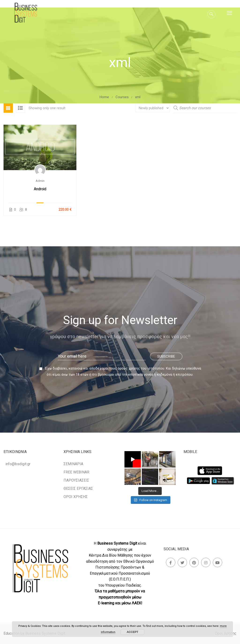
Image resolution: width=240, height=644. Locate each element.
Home (104, 97)
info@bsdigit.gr (18, 464)
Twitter (182, 563)
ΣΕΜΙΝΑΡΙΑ (73, 464)
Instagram (206, 563)
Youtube (218, 563)
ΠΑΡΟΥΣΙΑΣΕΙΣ (76, 480)
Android (40, 189)
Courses (122, 97)
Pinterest (194, 563)
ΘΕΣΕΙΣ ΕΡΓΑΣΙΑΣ (78, 489)
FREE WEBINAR (76, 472)
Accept (132, 632)
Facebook (171, 563)
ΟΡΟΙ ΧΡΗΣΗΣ (76, 497)
